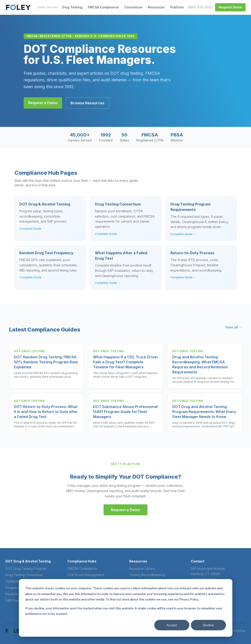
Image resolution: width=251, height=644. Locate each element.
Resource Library (142, 568)
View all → (234, 327)
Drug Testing (72, 7)
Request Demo (230, 7)
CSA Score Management (86, 575)
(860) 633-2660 (200, 7)
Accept (172, 625)
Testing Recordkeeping (147, 575)
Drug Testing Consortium (24, 575)
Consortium (133, 7)
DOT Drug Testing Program (26, 568)
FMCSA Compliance (103, 7)
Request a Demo (43, 103)
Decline (208, 625)
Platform (177, 7)
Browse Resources (87, 103)
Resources (156, 7)
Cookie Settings (235, 631)
